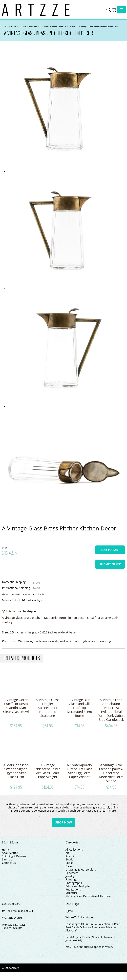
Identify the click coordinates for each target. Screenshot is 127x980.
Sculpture (72, 893)
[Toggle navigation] (122, 10)
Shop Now (63, 822)
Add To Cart (110, 550)
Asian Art (71, 856)
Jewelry (70, 876)
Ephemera (72, 873)
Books (69, 863)
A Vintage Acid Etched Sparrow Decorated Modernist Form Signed (111, 773)
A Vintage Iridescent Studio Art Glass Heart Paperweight (48, 771)
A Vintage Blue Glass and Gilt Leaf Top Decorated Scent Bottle (79, 708)
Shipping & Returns (14, 856)
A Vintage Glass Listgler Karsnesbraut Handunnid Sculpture (48, 708)
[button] (109, 10)
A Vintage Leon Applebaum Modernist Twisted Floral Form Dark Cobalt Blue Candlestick (111, 710)
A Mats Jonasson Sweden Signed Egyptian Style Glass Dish (16, 771)
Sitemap (7, 860)
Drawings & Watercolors (81, 870)
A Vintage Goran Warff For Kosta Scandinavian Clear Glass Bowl (16, 706)
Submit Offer (110, 564)
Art (67, 853)
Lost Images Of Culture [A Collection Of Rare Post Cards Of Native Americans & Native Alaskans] (93, 927)
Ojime (69, 911)
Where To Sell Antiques (80, 918)
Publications (73, 890)
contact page (90, 811)
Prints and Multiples (78, 886)
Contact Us (9, 863)
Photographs (74, 883)
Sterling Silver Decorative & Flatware (88, 896)
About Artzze (10, 853)
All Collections (74, 850)
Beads (69, 860)
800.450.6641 (26, 911)
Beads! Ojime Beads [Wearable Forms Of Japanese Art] (90, 939)
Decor (69, 866)
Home (6, 850)
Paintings (71, 880)
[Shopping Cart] (114, 10)
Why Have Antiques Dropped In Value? (89, 947)
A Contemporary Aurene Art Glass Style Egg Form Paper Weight (79, 771)
